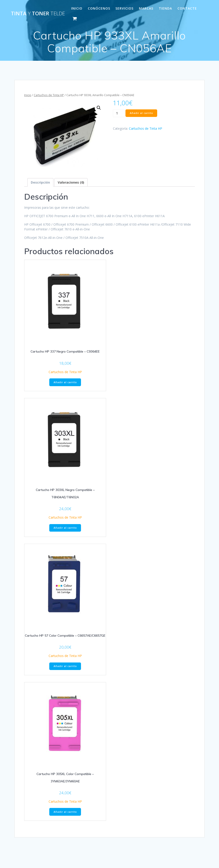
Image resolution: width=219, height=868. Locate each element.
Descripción (40, 182)
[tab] (40, 182)
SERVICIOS (124, 8)
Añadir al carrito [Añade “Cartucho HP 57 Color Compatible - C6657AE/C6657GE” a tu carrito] (65, 666)
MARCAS (146, 8)
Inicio (28, 95)
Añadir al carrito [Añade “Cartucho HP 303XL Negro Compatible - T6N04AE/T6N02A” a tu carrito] (65, 528)
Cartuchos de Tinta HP (49, 95)
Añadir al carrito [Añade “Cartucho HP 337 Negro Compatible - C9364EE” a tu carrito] (65, 382)
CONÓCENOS (99, 8)
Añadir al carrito (141, 113)
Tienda (165, 8)
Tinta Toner (38, 13)
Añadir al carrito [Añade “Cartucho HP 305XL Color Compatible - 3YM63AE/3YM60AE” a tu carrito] (65, 812)
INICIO (77, 8)
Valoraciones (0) (71, 182)
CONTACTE (187, 8)
